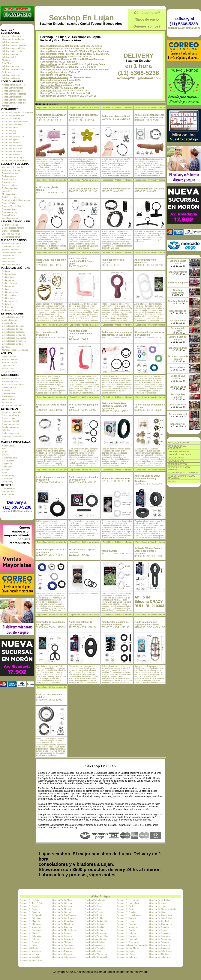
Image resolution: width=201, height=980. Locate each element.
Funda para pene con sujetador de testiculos (147, 623)
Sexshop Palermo (50, 49)
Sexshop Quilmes (50, 72)
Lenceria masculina (11, 234)
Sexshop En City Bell (159, 921)
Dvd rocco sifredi (10, 301)
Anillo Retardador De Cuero (149, 189)
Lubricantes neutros (11, 54)
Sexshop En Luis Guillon (161, 918)
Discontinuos (8, 491)
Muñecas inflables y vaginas (15, 350)
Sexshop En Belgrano (62, 936)
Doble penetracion (10, 424)
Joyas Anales (8, 366)
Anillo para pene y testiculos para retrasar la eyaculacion (117, 334)
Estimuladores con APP (13, 317)
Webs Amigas (100, 896)
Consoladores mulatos (12, 91)
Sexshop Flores (49, 64)
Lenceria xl (7, 191)
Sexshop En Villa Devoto (96, 954)
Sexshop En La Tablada (160, 900)
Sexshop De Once (93, 951)
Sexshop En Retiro (29, 945)
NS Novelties (8, 461)
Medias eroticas (9, 194)
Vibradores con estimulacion (15, 121)
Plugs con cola (9, 372)
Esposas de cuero (10, 250)
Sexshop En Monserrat (31, 927)
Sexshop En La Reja (29, 900)
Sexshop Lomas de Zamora (55, 70)
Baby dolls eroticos (11, 173)
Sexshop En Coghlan (94, 918)
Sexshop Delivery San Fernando (132, 945)
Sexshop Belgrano (50, 46)
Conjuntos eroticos (11, 182)
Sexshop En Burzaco (159, 927)
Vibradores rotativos (11, 154)
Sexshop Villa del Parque (54, 57)
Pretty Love (7, 467)
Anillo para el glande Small (116, 116)
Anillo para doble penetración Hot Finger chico (81, 261)
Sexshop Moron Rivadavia (54, 78)
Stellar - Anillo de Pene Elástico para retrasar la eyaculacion (114, 406)
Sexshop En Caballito (95, 927)
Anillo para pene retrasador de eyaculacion (83, 478)
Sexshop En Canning (62, 927)
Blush (5, 452)
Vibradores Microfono (12, 151)
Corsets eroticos (9, 185)
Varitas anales (9, 369)
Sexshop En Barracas (127, 936)
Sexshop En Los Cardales (64, 918)
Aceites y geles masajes (13, 36)
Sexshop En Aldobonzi (63, 942)
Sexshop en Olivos (29, 933)
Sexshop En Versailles (95, 948)
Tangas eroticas (9, 209)
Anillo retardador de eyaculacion (145, 261)
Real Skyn (7, 63)
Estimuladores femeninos (14, 335)
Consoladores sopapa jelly (14, 100)
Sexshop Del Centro (29, 948)
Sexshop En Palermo (127, 933)
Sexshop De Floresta (62, 954)
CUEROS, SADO (176, 458)
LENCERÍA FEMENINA (178, 451)
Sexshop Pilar (48, 96)
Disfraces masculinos (12, 231)
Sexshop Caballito (50, 59)
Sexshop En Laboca (94, 903)
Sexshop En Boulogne (95, 930)
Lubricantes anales (11, 42)
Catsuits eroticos (10, 179)
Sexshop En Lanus (93, 909)
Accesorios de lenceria (12, 167)
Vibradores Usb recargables (15, 160)
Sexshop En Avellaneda (96, 939)
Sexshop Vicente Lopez (53, 93)
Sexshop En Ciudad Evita (96, 921)
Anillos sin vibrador (11, 415)
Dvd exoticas (8, 280)
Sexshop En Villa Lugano (64, 957)
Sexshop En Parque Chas (97, 936)
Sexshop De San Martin (128, 948)
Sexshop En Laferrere (62, 906)
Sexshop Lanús (49, 80)
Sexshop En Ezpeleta (30, 912)
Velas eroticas (8, 399)
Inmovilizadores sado (12, 253)
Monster (6, 106)
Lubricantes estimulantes (13, 48)
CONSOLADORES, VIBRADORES (177, 447)
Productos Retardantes (13, 436)
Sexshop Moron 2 (178, 414)
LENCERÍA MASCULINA (179, 455)
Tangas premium (10, 212)
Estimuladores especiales (14, 332)
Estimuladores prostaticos (14, 341)
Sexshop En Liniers (158, 912)
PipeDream (7, 464)
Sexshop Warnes (49, 88)
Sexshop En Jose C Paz (31, 903)
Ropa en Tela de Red (12, 206)
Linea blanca (8, 259)
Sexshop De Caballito (30, 957)
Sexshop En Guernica (30, 906)
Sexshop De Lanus (126, 951)
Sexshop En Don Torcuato (64, 915)
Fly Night (6, 60)
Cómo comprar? (147, 13)
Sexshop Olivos (49, 83)
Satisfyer (6, 470)
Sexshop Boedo (49, 62)
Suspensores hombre (12, 237)
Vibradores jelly (9, 130)
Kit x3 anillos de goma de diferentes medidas (115, 623)
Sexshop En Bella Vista (31, 936)
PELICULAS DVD (176, 461)
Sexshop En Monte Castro (64, 930)
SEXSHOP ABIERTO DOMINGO (183, 473)
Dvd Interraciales (10, 295)
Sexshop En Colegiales (31, 918)
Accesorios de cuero (11, 244)
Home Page (41, 104)
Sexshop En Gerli (125, 906)
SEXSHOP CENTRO (177, 464)
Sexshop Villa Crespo (52, 67)
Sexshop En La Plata (62, 900)
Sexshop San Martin (51, 85)
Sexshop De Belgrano (127, 957)
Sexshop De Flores (126, 954)
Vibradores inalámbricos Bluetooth (18, 113)
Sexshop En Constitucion (161, 915)
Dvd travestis (8, 310)
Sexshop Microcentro (52, 54)
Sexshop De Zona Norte (63, 948)
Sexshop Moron (49, 75)
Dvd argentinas (9, 274)
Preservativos (8, 396)
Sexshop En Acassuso (63, 945)
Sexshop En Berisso (62, 933)
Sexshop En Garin (28, 909)
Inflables (6, 430)
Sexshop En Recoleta (95, 942)
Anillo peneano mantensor (116, 189)
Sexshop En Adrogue (159, 942)
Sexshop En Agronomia (128, 942)
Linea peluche (9, 262)
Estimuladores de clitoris (13, 326)
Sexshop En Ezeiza (94, 912)
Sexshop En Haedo (158, 903)
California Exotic (9, 458)
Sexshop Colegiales (51, 91)
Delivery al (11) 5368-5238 (17, 505)
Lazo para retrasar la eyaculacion (47, 334)
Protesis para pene (11, 433)
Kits (4, 439)
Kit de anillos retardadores (116, 478)
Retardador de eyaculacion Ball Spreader (50, 623)
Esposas (6, 390)
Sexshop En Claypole (30, 921)
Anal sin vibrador (10, 363)
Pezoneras (7, 402)
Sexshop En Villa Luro (160, 957)
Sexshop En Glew (93, 906)
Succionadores (9, 323)
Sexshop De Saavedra (160, 948)
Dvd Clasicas (8, 304)
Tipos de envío (147, 19)
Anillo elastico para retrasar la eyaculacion (84, 116)
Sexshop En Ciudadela (63, 921)
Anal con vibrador (10, 360)
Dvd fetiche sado (10, 283)
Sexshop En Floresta (62, 909)
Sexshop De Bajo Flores (31, 960)
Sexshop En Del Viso (94, 915)
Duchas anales (9, 357)
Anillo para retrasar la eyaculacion (80, 623)
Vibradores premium (11, 142)
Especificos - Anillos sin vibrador (52, 108)
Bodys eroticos (9, 176)
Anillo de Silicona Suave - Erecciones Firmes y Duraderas (148, 478)
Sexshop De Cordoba (159, 954)
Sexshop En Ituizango (62, 903)
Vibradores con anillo (12, 412)
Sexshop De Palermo (62, 951)
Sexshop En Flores (126, 909)
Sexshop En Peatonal (127, 939)
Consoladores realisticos (13, 97)
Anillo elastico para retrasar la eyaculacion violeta (51, 116)
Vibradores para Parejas (13, 116)
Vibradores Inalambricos (13, 136)
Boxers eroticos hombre (13, 228)
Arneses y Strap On (11, 421)
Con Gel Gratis (9, 488)
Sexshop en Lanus (158, 906)
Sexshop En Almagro (30, 942)
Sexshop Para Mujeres (178, 396)
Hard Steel (7, 479)
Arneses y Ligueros (11, 170)
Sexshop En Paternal (30, 939)
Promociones (8, 494)
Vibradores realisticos (12, 148)
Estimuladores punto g (12, 344)
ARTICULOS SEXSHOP (179, 443)
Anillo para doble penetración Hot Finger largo (81, 334)
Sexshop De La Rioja (30, 954)
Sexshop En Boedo (126, 930)
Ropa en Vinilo (9, 203)
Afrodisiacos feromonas (13, 384)
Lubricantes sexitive (11, 75)
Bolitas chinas (8, 418)
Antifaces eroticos (10, 381)
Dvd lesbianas (9, 298)
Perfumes (6, 72)
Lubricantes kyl (9, 57)
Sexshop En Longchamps (129, 915)
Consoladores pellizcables (14, 94)
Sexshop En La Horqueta (129, 900)
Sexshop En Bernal (158, 930)
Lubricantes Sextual (11, 78)
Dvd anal (6, 271)
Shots (5, 473)
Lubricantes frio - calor (12, 51)
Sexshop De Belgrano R (96, 957)
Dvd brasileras (9, 277)
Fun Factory (8, 482)
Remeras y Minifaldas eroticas (16, 200)
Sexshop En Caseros (127, 924)
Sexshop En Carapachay (161, 924)
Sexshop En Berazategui (96, 933)
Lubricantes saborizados (13, 69)
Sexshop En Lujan (81, 18)
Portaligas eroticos (11, 197)
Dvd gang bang (9, 286)
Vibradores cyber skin (12, 124)
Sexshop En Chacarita (30, 924)
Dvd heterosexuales (11, 292)
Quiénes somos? (147, 26)
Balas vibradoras (10, 320)
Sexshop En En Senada (31, 915)
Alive (4, 449)
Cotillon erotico (9, 387)
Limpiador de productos (13, 39)
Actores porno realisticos (13, 85)
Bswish (5, 455)
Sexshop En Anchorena (160, 939)
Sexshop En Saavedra (160, 945)
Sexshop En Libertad (62, 912)
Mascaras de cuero (11, 265)
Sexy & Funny (8, 476)
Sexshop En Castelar (94, 924)
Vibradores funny (10, 127)
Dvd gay (6, 289)
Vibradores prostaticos (12, 145)
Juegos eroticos (9, 393)
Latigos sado (8, 256)
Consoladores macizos (12, 88)
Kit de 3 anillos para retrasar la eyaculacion (150, 334)
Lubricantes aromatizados (14, 45)
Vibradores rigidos (10, 139)
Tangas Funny (9, 215)
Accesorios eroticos (11, 378)
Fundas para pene (10, 427)
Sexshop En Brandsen (30, 930)
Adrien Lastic (8, 446)
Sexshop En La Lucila (95, 900)
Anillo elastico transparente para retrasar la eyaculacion (149, 116)
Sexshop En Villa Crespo (161, 951)
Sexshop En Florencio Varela (163, 909)
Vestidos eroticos (10, 218)
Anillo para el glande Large (83, 189)
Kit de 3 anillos (110, 551)
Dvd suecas (7, 307)
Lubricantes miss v (11, 66)
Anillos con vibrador (11, 118)
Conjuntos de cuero (11, 247)
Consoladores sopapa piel (14, 103)
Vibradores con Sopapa (13, 157)
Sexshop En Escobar (127, 912)
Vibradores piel (9, 133)
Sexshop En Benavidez (160, 933)
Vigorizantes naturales (12, 405)
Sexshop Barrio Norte (52, 51)
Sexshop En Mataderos (63, 924)
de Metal (6, 347)
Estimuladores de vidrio (13, 329)
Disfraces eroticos (10, 188)
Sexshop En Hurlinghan (128, 903)
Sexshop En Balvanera (160, 936)
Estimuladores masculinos (14, 338)
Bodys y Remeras (10, 225)
